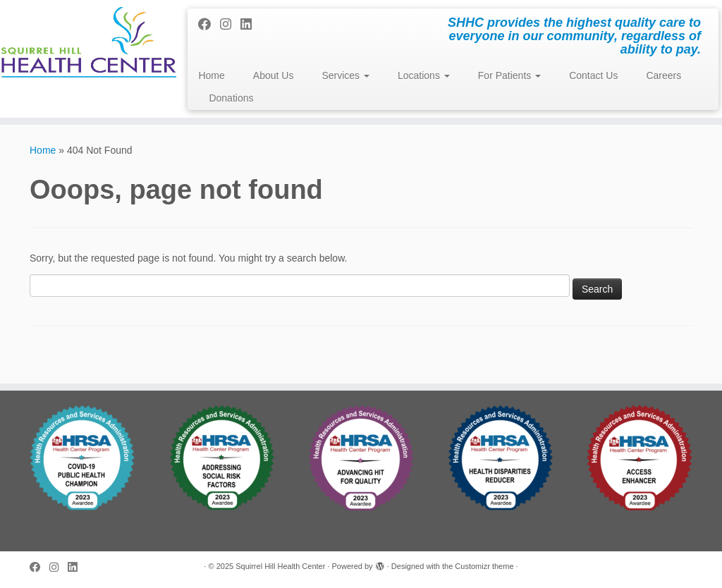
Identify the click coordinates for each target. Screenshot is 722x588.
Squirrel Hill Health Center (280, 566)
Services (345, 75)
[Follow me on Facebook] (209, 25)
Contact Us (593, 75)
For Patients (509, 75)
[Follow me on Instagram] (230, 25)
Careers (663, 75)
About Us (274, 75)
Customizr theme (484, 566)
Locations (424, 75)
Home (211, 75)
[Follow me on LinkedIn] (251, 25)
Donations (231, 98)
